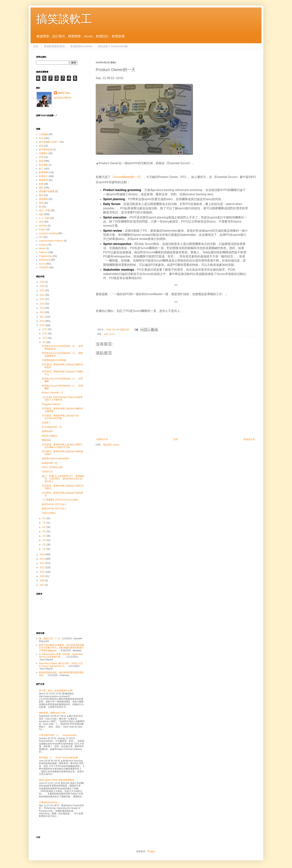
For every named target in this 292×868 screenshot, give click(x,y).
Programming (46, 256)
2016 (42, 321)
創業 (41, 184)
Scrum (112, 334)
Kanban (43, 245)
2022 (42, 295)
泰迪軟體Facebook (81, 46)
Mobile (42, 248)
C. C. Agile (44, 218)
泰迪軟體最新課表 (54, 46)
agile (106, 334)
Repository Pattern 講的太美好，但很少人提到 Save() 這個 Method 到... (61, 665)
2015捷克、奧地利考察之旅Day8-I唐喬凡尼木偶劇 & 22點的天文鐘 (62, 446)
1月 (44, 549)
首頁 (36, 46)
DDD (41, 222)
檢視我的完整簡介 (63, 98)
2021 (42, 299)
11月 (45, 334)
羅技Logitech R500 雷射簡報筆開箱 (57, 780)
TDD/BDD (44, 268)
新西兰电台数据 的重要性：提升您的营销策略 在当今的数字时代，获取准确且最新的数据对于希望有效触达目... (62, 648)
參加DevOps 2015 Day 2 (54, 504)
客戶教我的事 (46, 150)
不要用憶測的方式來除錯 (54, 360)
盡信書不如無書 (47, 191)
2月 (44, 545)
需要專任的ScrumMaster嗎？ (56, 459)
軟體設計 (43, 176)
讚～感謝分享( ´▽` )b (49, 639)
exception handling (48, 233)
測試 (41, 188)
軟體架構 (43, 172)
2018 (42, 312)
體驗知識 (46, 440)
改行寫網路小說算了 (49, 142)
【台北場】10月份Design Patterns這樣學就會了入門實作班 (62, 398)
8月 (44, 518)
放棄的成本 (47, 431)
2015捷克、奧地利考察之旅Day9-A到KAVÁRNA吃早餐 (60, 417)
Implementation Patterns (51, 241)
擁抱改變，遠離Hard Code (52, 713)
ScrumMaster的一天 (127, 177)
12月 (45, 329)
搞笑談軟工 (64, 19)
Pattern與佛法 (49, 513)
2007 (42, 585)
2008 (42, 581)
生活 (41, 138)
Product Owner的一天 (53, 393)
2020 (42, 304)
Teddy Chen (64, 93)
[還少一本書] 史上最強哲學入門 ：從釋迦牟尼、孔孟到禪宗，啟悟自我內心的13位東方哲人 (63, 479)
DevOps (43, 226)
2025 (42, 282)
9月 (44, 342)
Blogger (151, 851)
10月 (45, 338)
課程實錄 (43, 199)
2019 (42, 308)
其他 (41, 146)
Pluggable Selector (51, 404)
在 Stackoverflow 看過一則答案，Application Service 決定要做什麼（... (61, 656)
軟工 (41, 169)
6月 (44, 527)
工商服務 (43, 134)
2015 (42, 325)
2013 (42, 559)
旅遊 (41, 161)
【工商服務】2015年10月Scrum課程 (60, 500)
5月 (44, 531)
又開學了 (46, 423)
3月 (44, 540)
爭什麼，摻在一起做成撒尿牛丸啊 (56, 691)
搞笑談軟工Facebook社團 (113, 46)
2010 (42, 572)
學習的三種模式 (50, 436)
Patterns (43, 252)
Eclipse (43, 229)
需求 (41, 195)
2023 (42, 290)
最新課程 (43, 180)
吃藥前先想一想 (50, 463)
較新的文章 (102, 439)
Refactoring (45, 260)
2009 (42, 576)
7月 (44, 523)
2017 (42, 317)
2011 (42, 567)
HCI (41, 237)
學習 (41, 203)
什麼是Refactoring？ (49, 802)
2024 (42, 286)
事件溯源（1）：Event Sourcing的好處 (58, 758)
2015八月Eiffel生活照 (52, 467)
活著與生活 (47, 472)
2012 (42, 563)
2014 (42, 554)
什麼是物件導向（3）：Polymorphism (58, 735)
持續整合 (43, 153)
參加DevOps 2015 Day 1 (54, 509)
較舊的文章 (249, 439)
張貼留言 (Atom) (111, 445)
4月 (44, 536)
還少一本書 (45, 210)
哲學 (41, 157)
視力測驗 (43, 165)
